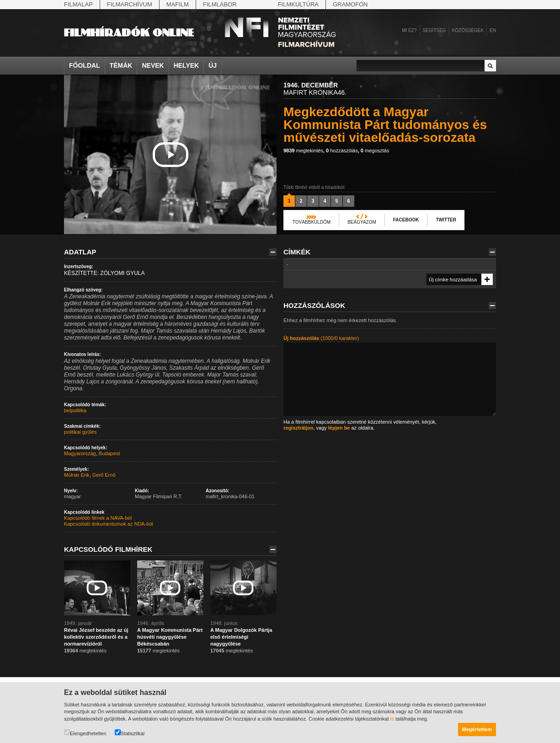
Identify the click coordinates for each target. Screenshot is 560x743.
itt (392, 719)
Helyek (187, 65)
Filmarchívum (130, 4)
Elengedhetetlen (85, 733)
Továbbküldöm (312, 222)
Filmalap (78, 4)
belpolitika (75, 410)
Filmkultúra (298, 4)
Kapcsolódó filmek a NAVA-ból (98, 518)
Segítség (435, 30)
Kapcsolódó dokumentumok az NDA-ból (109, 524)
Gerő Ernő (104, 475)
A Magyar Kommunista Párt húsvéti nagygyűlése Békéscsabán (170, 637)
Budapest (109, 453)
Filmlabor (220, 4)
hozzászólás (342, 151)
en (493, 30)
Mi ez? (409, 30)
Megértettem (477, 729)
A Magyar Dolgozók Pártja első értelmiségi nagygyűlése (241, 637)
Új (213, 65)
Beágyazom (362, 222)
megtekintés (303, 151)
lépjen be (339, 428)
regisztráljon (298, 428)
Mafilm (178, 4)
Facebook (406, 220)
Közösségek (468, 30)
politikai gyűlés (80, 432)
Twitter (446, 220)
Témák (121, 65)
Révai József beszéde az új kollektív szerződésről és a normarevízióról (96, 637)
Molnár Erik (77, 475)
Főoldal (85, 65)
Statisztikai (130, 733)
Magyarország (80, 453)
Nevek (153, 65)
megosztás (375, 151)
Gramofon (350, 4)
